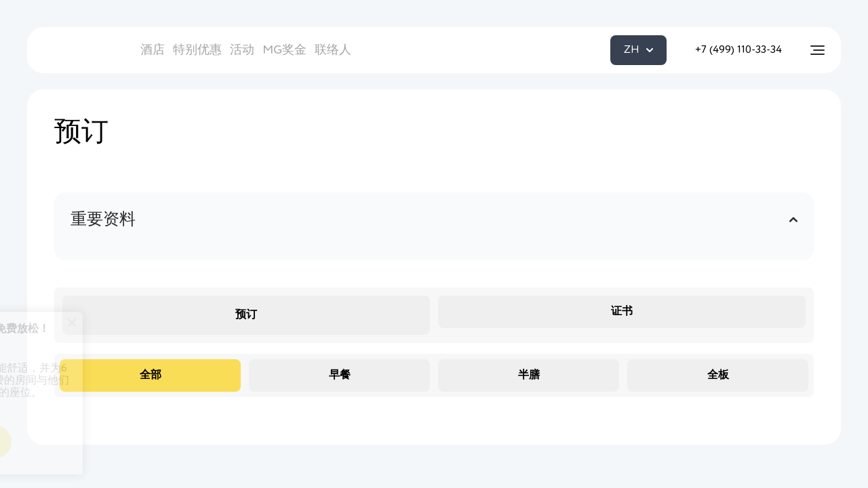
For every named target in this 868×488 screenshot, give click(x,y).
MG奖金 (284, 50)
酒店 (153, 50)
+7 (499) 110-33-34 (738, 50)
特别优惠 (197, 50)
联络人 (333, 50)
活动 (242, 50)
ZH (638, 50)
